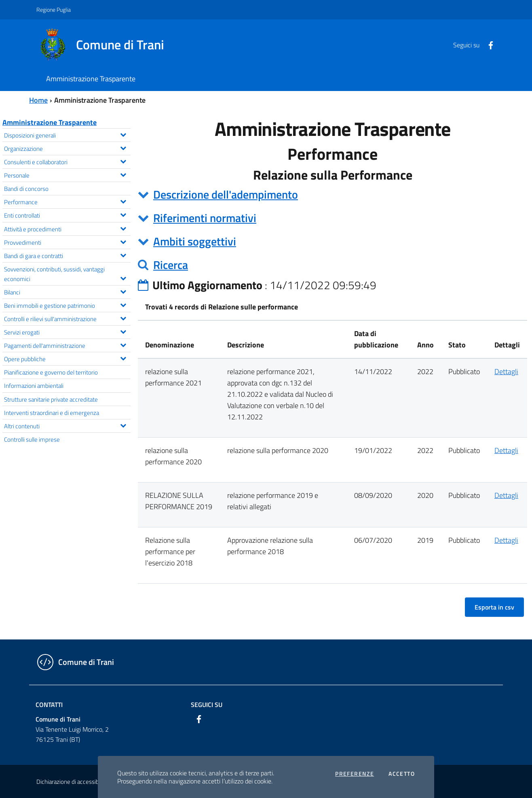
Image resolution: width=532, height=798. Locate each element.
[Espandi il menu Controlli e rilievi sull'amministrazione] (123, 318)
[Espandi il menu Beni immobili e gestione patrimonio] (123, 304)
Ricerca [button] (171, 265)
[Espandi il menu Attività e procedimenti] (123, 228)
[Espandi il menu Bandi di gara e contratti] (123, 254)
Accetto (402, 774)
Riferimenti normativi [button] (205, 218)
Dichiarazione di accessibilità (72, 782)
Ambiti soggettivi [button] (195, 241)
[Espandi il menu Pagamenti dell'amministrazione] (123, 344)
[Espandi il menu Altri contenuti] (123, 425)
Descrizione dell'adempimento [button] (226, 194)
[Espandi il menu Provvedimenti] (123, 241)
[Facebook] (488, 44)
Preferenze (355, 774)
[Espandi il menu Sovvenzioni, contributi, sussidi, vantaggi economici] (123, 277)
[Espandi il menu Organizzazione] (123, 147)
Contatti (49, 705)
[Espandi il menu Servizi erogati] (123, 331)
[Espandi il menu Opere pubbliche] (123, 358)
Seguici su (207, 705)
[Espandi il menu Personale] (123, 174)
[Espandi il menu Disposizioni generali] (123, 134)
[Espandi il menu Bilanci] (123, 291)
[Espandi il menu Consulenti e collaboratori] (123, 161)
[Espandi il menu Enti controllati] (123, 214)
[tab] (332, 195)
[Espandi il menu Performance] (123, 201)
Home (38, 100)
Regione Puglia (54, 10)
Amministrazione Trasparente (50, 122)
